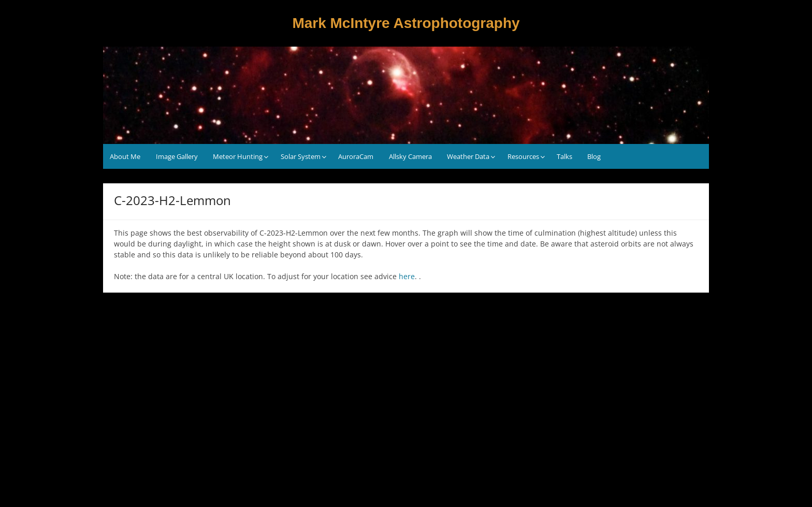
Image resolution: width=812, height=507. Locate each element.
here (407, 276)
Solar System (301, 156)
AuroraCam (356, 156)
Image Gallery (177, 156)
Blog (594, 156)
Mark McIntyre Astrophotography (406, 23)
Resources (523, 156)
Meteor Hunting (238, 156)
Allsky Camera (410, 156)
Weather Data (468, 156)
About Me (125, 156)
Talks (564, 156)
